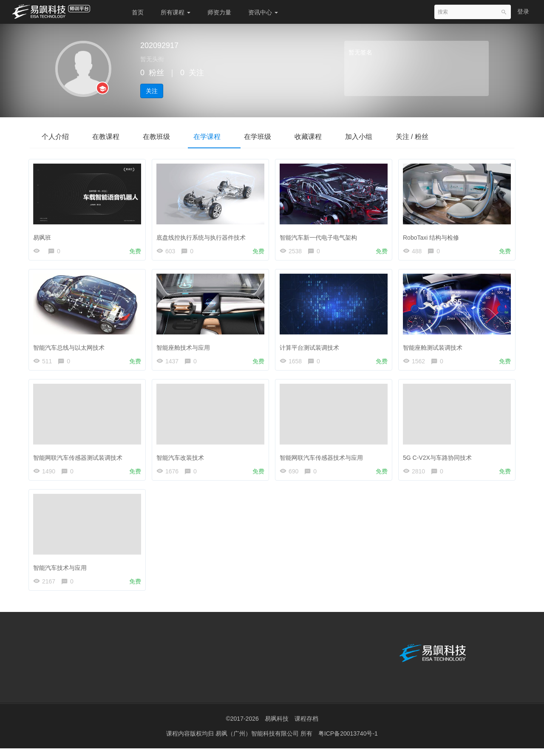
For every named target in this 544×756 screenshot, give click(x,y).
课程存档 (306, 726)
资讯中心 (263, 12)
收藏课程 (320, 137)
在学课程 (214, 137)
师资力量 (219, 12)
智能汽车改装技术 (182, 459)
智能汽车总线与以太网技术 (71, 347)
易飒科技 (277, 726)
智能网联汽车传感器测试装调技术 (80, 459)
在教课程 (109, 137)
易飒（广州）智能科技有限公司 (258, 741)
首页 (138, 12)
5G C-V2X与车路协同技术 (439, 459)
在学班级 (267, 137)
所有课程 (176, 12)
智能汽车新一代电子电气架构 (320, 235)
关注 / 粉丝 (428, 137)
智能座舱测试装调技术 (435, 347)
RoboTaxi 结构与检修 (433, 235)
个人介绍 (56, 137)
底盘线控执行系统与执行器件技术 (203, 235)
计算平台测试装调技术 (312, 347)
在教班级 (161, 137)
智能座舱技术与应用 (185, 347)
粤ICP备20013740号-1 (348, 741)
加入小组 (372, 137)
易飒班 (44, 235)
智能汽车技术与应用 (62, 571)
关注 (152, 91)
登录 (523, 11)
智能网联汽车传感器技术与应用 (323, 459)
